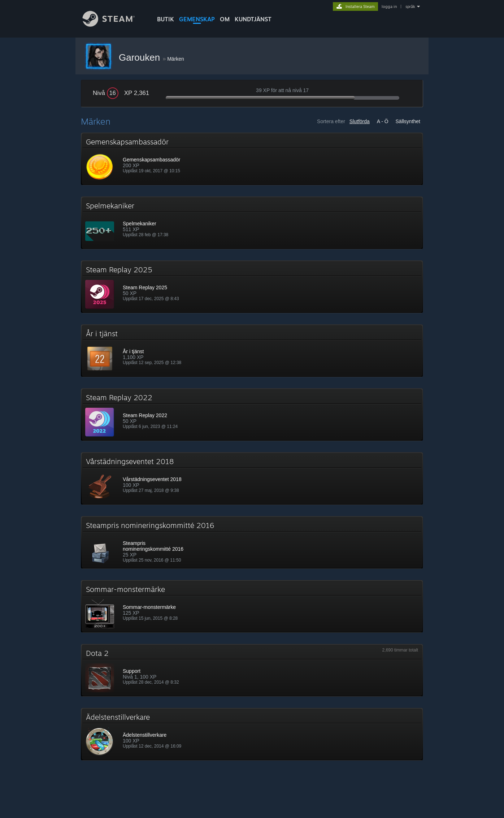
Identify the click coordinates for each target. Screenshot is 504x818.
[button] (252, 159)
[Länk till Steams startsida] (114, 25)
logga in (389, 7)
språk (410, 7)
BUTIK (166, 19)
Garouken (141, 57)
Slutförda (360, 121)
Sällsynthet (408, 121)
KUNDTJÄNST (253, 19)
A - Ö (383, 121)
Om (225, 19)
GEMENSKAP (197, 19)
